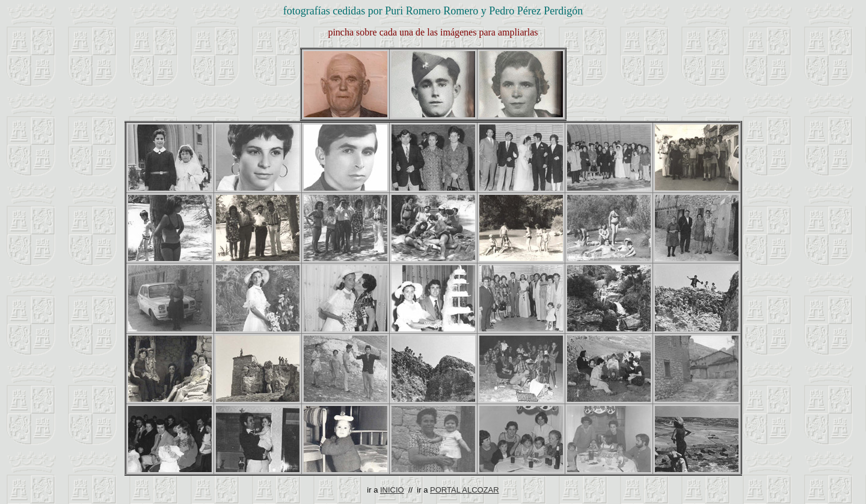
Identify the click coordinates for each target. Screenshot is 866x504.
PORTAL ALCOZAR (465, 490)
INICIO (392, 490)
